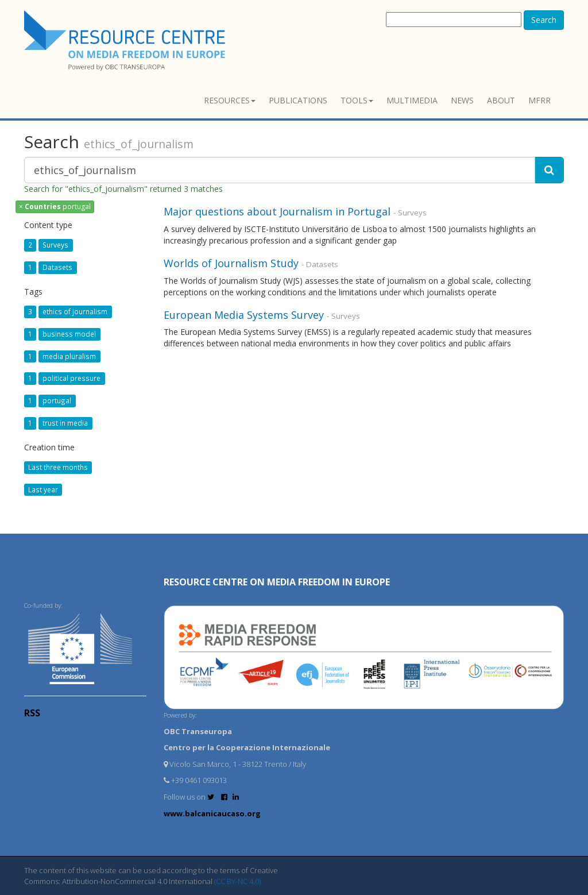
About (501, 100)
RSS (32, 713)
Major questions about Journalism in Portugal (277, 211)
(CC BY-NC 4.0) (237, 881)
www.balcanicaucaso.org (212, 813)
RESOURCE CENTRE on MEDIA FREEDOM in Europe (277, 582)
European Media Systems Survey (244, 315)
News (462, 100)
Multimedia (412, 100)
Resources (230, 100)
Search (544, 20)
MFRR (539, 100)
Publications (298, 100)
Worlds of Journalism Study (231, 263)
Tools (357, 100)
